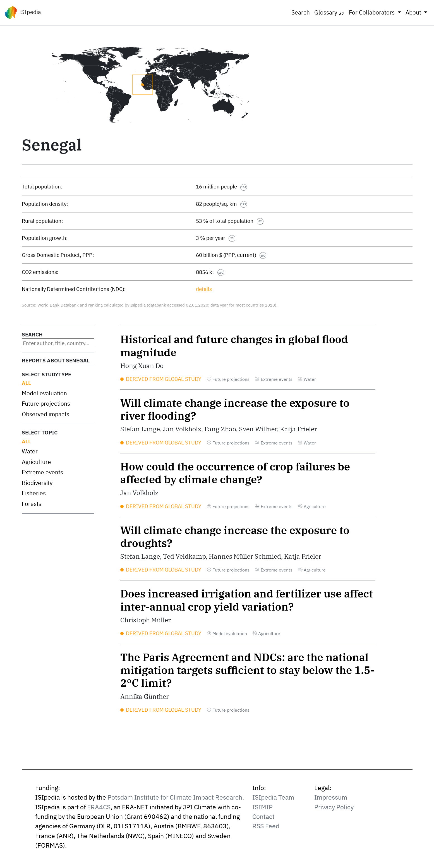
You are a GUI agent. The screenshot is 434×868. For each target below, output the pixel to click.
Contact (263, 816)
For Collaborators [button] (372, 12)
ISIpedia (23, 13)
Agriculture (36, 462)
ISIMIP (262, 807)
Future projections (46, 404)
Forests (32, 504)
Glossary (329, 13)
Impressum (331, 797)
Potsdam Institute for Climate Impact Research (175, 797)
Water (30, 451)
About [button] (414, 12)
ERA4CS (99, 807)
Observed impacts (45, 414)
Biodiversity (37, 483)
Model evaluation (44, 393)
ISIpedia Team (273, 797)
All (26, 383)
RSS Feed (266, 826)
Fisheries (34, 493)
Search (301, 12)
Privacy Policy (334, 807)
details (204, 289)
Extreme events (42, 472)
